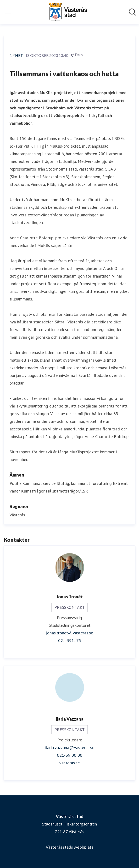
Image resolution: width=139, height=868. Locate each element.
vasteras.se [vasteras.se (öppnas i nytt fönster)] (69, 763)
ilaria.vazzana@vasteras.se (69, 747)
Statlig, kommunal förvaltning (84, 483)
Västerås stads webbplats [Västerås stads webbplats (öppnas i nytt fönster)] (69, 847)
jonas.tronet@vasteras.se (69, 633)
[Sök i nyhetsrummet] (132, 12)
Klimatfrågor (33, 491)
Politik (15, 483)
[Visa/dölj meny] (8, 12)
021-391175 (70, 640)
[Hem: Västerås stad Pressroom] (68, 12)
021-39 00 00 (70, 755)
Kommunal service (39, 483)
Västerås (17, 515)
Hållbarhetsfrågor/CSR (67, 491)
